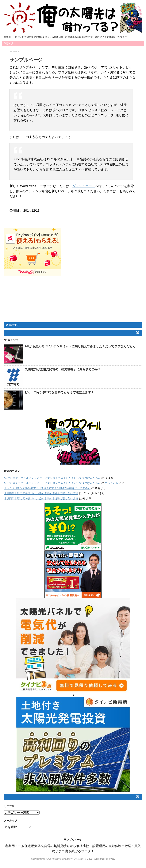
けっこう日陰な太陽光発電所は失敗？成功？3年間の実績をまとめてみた (47, 488)
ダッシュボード (84, 186)
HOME (13, 51)
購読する (13, 325)
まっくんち (111, 483)
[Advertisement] (73, 301)
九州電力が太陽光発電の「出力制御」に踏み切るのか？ (63, 369)
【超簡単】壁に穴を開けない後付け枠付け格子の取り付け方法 (41, 493)
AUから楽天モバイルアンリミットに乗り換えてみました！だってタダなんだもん (80, 346)
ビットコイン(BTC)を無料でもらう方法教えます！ (59, 392)
